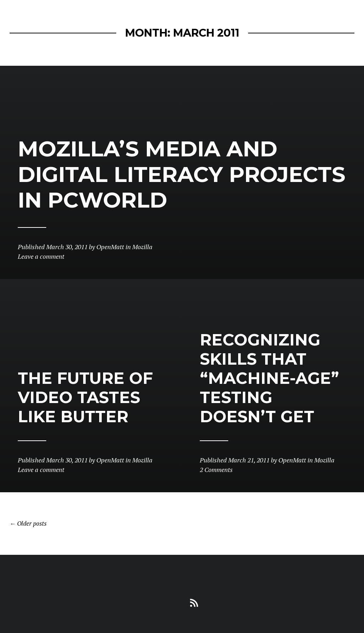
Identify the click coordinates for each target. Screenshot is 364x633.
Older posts (28, 524)
